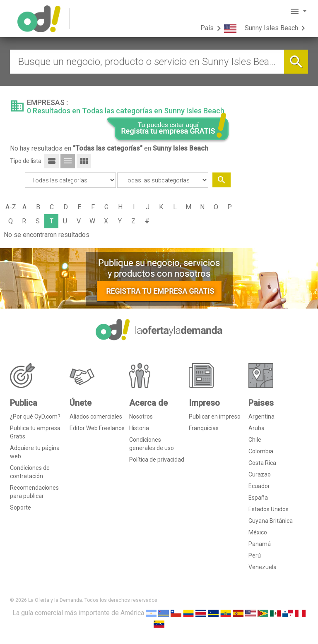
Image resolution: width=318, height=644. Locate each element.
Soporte (20, 508)
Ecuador (259, 486)
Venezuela (263, 567)
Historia (139, 428)
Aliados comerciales (96, 417)
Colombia (261, 451)
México (258, 532)
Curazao (260, 474)
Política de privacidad (157, 460)
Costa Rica (262, 463)
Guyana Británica (271, 521)
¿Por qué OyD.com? (35, 417)
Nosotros (141, 417)
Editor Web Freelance (97, 428)
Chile (255, 440)
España (258, 498)
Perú (255, 555)
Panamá (260, 544)
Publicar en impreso (215, 417)
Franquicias (204, 428)
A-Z (11, 207)
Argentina (261, 417)
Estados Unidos (269, 509)
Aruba (257, 428)
